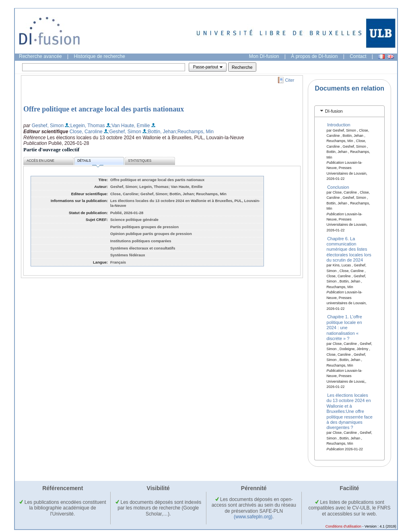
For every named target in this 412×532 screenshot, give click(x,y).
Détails (90, 162)
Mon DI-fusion (264, 56)
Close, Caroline (86, 132)
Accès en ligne (40, 161)
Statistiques (140, 161)
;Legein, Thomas (87, 126)
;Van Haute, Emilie (130, 126)
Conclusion (338, 187)
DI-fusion (334, 111)
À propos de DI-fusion (314, 56)
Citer (290, 80)
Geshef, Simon (48, 126)
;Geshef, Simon (125, 132)
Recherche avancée (40, 56)
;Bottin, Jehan (161, 132)
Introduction (339, 125)
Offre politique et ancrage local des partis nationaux (104, 109)
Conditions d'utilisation (343, 526)
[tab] (349, 111)
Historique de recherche (100, 56)
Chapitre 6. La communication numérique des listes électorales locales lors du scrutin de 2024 (349, 249)
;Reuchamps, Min (195, 132)
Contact (358, 56)
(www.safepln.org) (253, 517)
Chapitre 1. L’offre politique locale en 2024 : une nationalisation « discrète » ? (344, 328)
